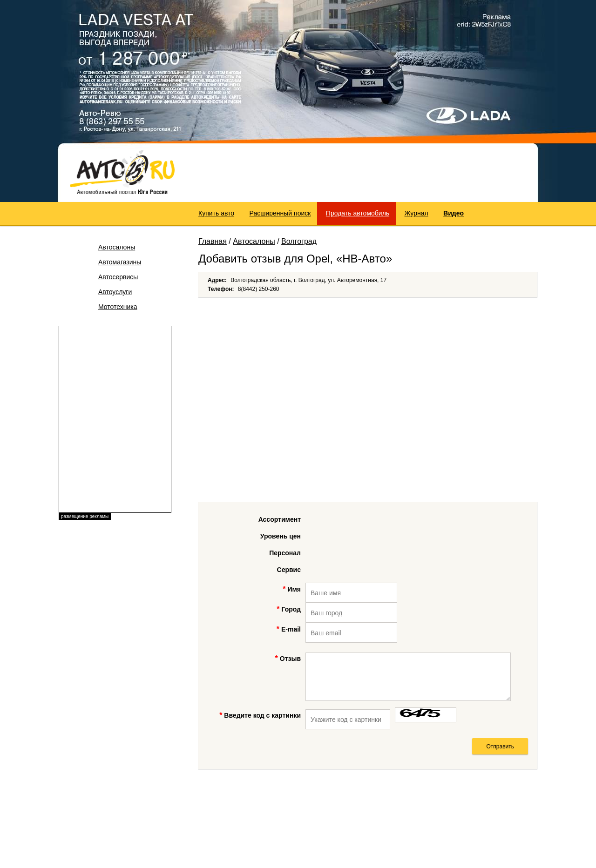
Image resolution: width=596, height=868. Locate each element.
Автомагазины (120, 262)
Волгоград (299, 241)
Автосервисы (118, 277)
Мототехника (118, 307)
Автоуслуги (115, 292)
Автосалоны (117, 247)
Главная (213, 241)
